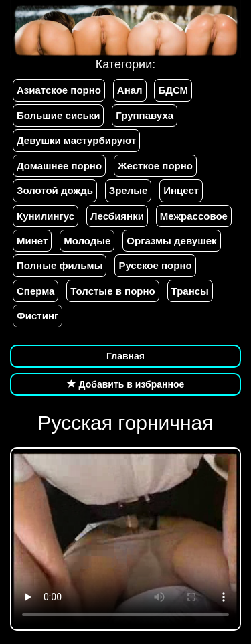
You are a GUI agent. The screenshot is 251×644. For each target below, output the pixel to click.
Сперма (35, 291)
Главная (125, 356)
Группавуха (145, 115)
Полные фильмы (60, 265)
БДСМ (173, 90)
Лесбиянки (117, 216)
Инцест (181, 190)
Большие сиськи (58, 115)
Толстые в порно (112, 291)
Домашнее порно (59, 166)
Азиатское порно (59, 90)
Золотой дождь (55, 190)
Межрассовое (194, 216)
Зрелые (129, 190)
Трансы (190, 291)
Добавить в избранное (126, 384)
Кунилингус (46, 216)
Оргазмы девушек (171, 241)
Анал (130, 90)
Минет (32, 241)
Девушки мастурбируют (76, 140)
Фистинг (37, 316)
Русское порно (155, 265)
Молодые (87, 241)
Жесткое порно (155, 166)
